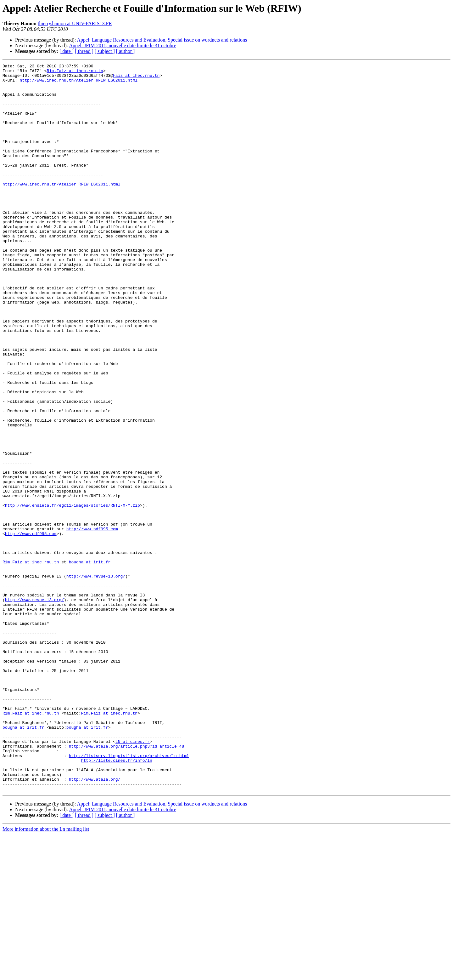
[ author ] (126, 51)
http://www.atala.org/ (95, 923)
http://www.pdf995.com (92, 622)
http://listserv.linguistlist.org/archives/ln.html (129, 894)
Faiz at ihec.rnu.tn (136, 78)
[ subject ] (105, 51)
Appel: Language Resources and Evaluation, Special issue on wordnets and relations (162, 40)
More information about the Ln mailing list (46, 974)
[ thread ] (84, 51)
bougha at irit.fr (90, 662)
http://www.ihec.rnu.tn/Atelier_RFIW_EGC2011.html (79, 84)
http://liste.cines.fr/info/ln (117, 900)
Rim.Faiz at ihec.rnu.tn (75, 72)
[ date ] (67, 51)
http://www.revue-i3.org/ (96, 679)
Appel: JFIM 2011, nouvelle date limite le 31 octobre (123, 46)
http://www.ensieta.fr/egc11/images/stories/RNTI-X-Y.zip (73, 594)
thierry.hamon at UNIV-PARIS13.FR (75, 23)
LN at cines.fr (133, 877)
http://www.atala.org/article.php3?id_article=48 (127, 883)
